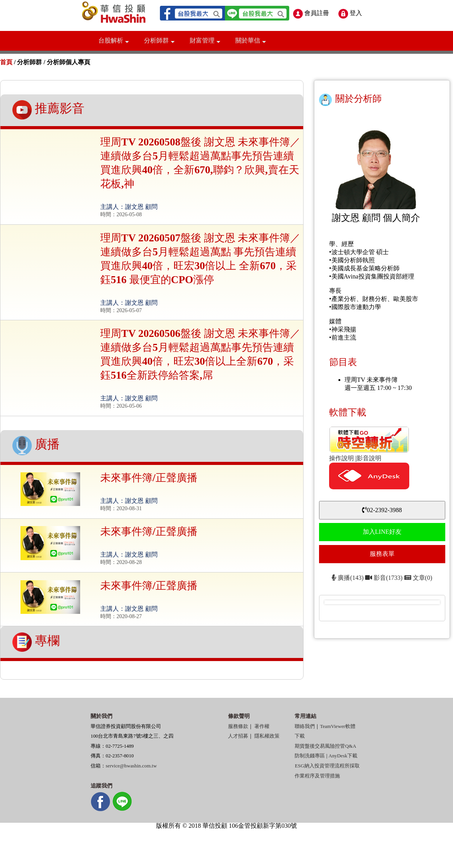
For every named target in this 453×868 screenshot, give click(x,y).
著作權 (262, 726)
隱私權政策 (267, 736)
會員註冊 (311, 13)
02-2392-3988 (382, 510)
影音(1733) (385, 578)
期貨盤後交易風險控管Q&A (325, 746)
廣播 (36, 446)
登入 (350, 13)
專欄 (36, 642)
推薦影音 (48, 110)
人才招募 (238, 736)
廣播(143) (348, 578)
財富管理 (205, 43)
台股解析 (114, 43)
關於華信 (251, 43)
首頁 (6, 62)
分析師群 (159, 43)
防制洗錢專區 (310, 756)
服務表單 (382, 554)
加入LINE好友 (382, 532)
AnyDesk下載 (343, 756)
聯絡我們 (305, 726)
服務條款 (238, 726)
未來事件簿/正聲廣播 (149, 478)
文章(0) (418, 578)
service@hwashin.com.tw (131, 766)
